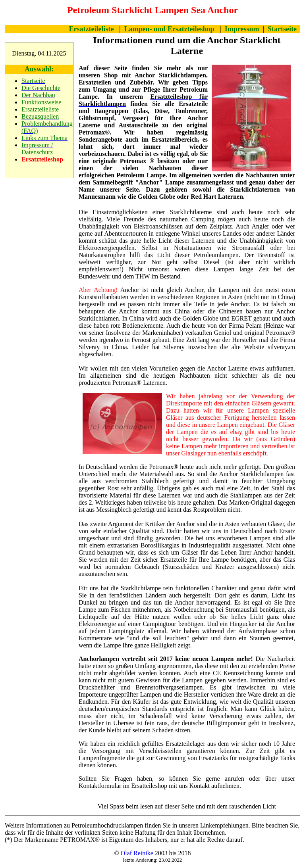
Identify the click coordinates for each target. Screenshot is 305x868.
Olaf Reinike (137, 853)
